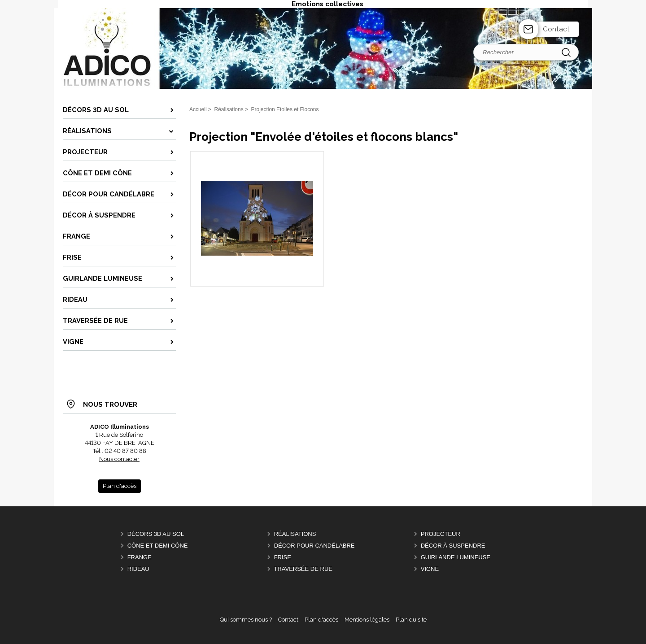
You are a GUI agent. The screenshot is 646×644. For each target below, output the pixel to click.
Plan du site (411, 620)
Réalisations (295, 534)
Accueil (198, 109)
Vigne (430, 569)
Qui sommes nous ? (246, 620)
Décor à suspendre (453, 546)
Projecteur (441, 534)
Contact (556, 29)
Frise (283, 557)
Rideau (138, 569)
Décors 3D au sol (156, 534)
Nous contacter (119, 459)
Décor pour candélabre (314, 546)
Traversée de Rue (303, 569)
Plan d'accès (321, 620)
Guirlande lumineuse (456, 557)
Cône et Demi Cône (158, 546)
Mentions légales (367, 620)
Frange (140, 557)
